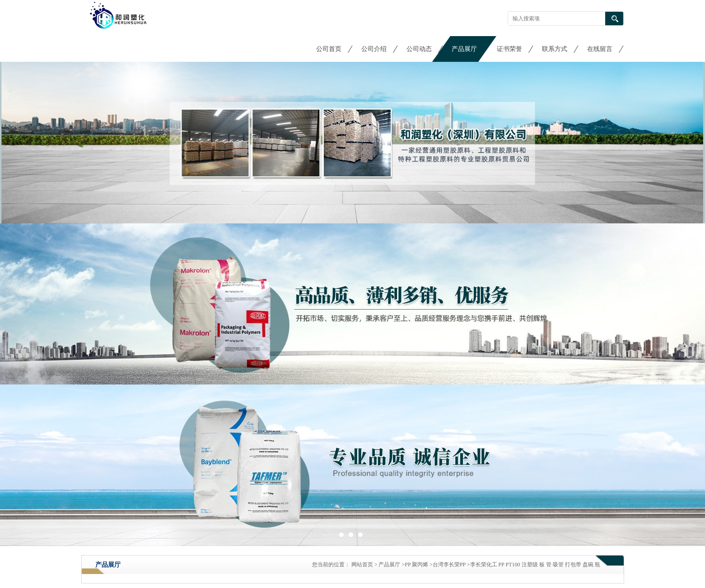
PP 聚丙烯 (416, 565)
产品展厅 (464, 49)
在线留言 (600, 49)
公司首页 (329, 49)
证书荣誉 (509, 49)
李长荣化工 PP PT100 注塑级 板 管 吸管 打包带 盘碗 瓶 (535, 565)
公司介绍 (374, 49)
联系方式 (555, 49)
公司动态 (419, 49)
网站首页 (362, 565)
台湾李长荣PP (449, 565)
